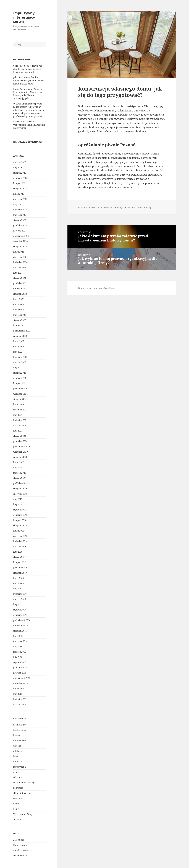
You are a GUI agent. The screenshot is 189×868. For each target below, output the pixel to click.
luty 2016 (18, 657)
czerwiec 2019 (20, 494)
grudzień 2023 (20, 283)
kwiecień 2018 (20, 541)
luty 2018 (18, 552)
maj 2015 (18, 694)
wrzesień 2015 (20, 683)
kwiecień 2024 (20, 262)
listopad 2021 (20, 383)
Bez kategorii (20, 730)
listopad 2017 (20, 562)
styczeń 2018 (20, 557)
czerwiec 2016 (20, 641)
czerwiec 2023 (20, 304)
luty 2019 (18, 504)
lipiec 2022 (19, 341)
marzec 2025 (20, 215)
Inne (16, 756)
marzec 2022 (20, 362)
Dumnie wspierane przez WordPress (97, 288)
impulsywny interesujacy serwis (24, 17)
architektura (20, 725)
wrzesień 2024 (20, 241)
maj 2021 (18, 415)
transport (18, 798)
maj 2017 (18, 589)
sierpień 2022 (20, 336)
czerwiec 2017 (20, 583)
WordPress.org (21, 856)
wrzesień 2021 (20, 394)
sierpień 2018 (20, 525)
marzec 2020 (20, 473)
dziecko (17, 746)
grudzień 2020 (20, 441)
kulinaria (18, 762)
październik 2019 (22, 483)
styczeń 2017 (20, 610)
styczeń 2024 (20, 278)
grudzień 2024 (20, 225)
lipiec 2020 (19, 462)
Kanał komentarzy (22, 850)
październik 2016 (22, 620)
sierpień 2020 (20, 457)
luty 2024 (18, 273)
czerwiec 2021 (20, 410)
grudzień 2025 (20, 178)
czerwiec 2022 (20, 346)
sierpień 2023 (20, 294)
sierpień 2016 (20, 631)
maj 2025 (18, 204)
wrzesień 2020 (20, 452)
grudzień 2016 (20, 615)
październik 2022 (22, 331)
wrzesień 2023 (20, 289)
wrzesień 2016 (20, 625)
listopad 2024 (20, 231)
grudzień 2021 (20, 378)
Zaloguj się (19, 840)
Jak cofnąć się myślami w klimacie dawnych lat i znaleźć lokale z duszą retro (29, 81)
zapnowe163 (106, 207)
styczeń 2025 (20, 220)
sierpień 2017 (20, 573)
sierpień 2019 (20, 489)
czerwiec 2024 (20, 257)
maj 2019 (18, 499)
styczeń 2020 (20, 478)
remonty (147, 207)
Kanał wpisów (20, 845)
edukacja (18, 751)
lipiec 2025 (19, 194)
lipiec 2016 (19, 636)
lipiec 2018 (19, 531)
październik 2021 (22, 389)
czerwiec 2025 (20, 199)
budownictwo (20, 740)
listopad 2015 (20, 673)
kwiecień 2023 (20, 310)
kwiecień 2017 (20, 594)
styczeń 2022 (20, 373)
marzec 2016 (20, 652)
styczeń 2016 (20, 662)
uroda (16, 804)
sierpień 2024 (20, 246)
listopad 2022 (20, 325)
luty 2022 (18, 368)
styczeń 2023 (20, 320)
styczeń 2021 (20, 436)
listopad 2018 (20, 520)
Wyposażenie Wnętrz (24, 814)
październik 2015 (22, 678)
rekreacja (18, 788)
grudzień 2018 (20, 515)
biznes (16, 735)
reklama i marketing (24, 783)
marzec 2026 (20, 162)
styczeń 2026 (20, 173)
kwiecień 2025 (20, 210)
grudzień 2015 (20, 668)
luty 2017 (18, 604)
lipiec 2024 (19, 252)
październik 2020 (22, 447)
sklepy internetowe (23, 793)
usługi (16, 809)
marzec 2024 (20, 268)
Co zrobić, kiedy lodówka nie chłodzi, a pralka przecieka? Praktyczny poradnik (28, 69)
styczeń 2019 (20, 510)
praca (16, 772)
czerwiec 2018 (20, 536)
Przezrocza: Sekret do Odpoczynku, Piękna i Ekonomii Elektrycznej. (29, 125)
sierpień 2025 (20, 189)
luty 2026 (18, 168)
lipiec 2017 (19, 578)
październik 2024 (22, 236)
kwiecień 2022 (20, 357)
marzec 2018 (20, 547)
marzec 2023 (20, 315)
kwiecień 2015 (20, 699)
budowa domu (134, 207)
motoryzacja (19, 767)
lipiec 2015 (19, 689)
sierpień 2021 (20, 399)
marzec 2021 (20, 425)
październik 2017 (22, 568)
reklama (17, 777)
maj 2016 (18, 647)
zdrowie (17, 819)
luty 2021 (18, 431)
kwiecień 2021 (20, 420)
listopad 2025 (20, 183)
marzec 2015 (20, 704)
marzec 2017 (20, 599)
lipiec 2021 (19, 404)
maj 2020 (18, 468)
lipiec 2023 (19, 299)
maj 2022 (18, 352)
